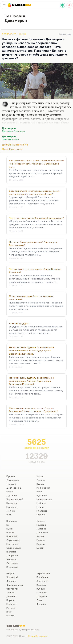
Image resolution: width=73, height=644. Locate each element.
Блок (39, 492)
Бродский (12, 536)
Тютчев (11, 511)
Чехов (40, 476)
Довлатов (42, 532)
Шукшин (11, 532)
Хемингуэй (12, 577)
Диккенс (11, 596)
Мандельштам (44, 499)
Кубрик (41, 589)
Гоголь (10, 492)
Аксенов (11, 559)
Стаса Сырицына (37, 636)
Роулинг (11, 608)
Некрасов (12, 507)
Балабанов (43, 577)
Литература (9, 34)
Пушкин (11, 476)
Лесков (41, 480)
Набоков (41, 503)
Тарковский (43, 573)
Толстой (11, 484)
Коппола (41, 585)
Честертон (12, 589)
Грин (9, 525)
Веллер (41, 544)
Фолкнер (11, 581)
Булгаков (42, 495)
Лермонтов (13, 480)
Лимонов (41, 529)
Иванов (41, 540)
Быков (40, 548)
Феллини (41, 604)
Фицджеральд (15, 585)
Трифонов (12, 555)
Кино (23, 34)
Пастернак (12, 544)
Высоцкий (12, 567)
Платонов (42, 511)
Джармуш (42, 596)
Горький (41, 515)
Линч (39, 600)
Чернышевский (15, 499)
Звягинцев (42, 581)
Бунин (10, 529)
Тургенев (12, 495)
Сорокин (41, 521)
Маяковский (43, 488)
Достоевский (14, 488)
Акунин (41, 536)
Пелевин (41, 525)
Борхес (10, 600)
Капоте (10, 615)
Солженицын (14, 548)
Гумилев (41, 507)
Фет (9, 515)
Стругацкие (13, 540)
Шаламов (11, 552)
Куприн (41, 484)
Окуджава (12, 563)
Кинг (9, 612)
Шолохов (12, 521)
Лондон (11, 592)
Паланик (11, 604)
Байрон (10, 573)
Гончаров (12, 503)
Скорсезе (42, 592)
